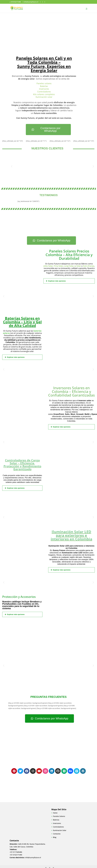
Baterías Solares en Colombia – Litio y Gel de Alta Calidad (22, 322)
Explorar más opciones (57, 281)
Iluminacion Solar (60, 830)
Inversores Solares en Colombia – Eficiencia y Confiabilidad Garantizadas (71, 391)
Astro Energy (89, 266)
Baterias (56, 820)
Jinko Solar (48, 266)
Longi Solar (69, 266)
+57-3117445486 (16, 852)
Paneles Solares (59, 816)
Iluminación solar (44, 97)
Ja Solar (78, 266)
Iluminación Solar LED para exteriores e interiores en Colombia (71, 535)
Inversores (44, 89)
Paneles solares (44, 83)
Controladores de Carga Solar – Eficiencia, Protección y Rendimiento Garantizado (22, 465)
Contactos (57, 834)
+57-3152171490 (16, 855)
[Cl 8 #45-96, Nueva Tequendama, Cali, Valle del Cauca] (48, 743)
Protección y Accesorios (19, 597)
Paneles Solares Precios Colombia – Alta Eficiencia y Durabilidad (69, 255)
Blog (55, 837)
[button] (12, 166)
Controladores (44, 92)
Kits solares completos (44, 94)
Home (55, 813)
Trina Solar (58, 266)
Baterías (44, 86)
